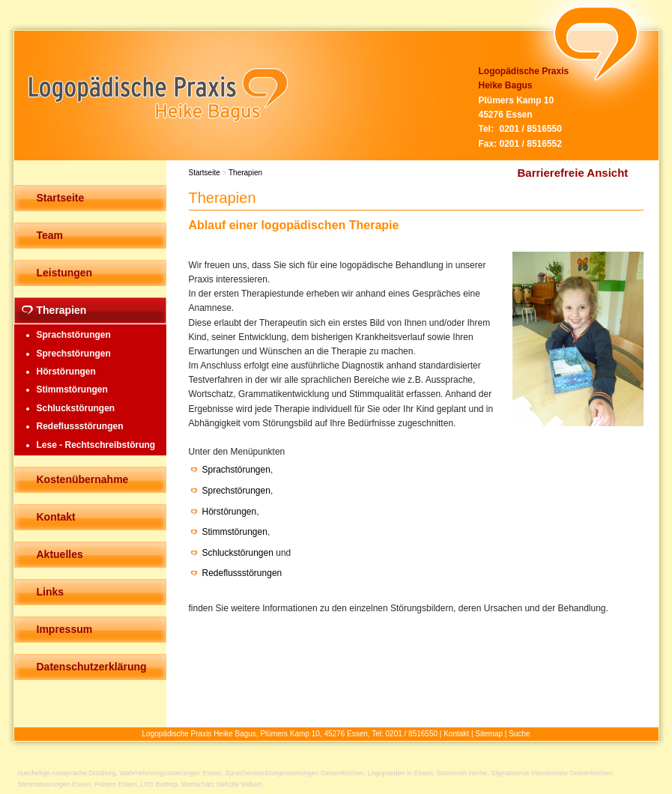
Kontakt (456, 734)
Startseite (205, 173)
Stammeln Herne (462, 773)
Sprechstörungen (236, 491)
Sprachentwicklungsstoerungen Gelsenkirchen (294, 773)
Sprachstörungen (236, 470)
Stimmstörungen (235, 532)
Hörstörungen (230, 512)
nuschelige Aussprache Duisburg (67, 773)
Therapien (245, 173)
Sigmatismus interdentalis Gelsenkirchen (552, 773)
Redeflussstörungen (242, 573)
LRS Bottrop (159, 784)
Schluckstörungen (238, 553)
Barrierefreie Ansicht (573, 173)
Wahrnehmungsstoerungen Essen (171, 773)
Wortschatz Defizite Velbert (222, 784)
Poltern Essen (116, 784)
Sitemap (489, 734)
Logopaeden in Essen (400, 773)
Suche (519, 734)
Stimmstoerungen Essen (55, 784)
